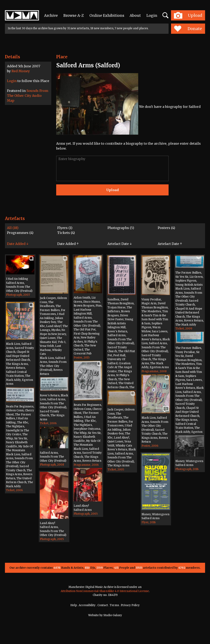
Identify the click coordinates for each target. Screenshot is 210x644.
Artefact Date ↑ (170, 244)
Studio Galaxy (113, 615)
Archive (51, 15)
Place (62, 57)
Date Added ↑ (68, 244)
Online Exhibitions (107, 15)
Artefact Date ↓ (120, 244)
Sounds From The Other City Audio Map (28, 96)
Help (74, 605)
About (135, 15)
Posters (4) (166, 228)
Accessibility (87, 605)
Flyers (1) (65, 228)
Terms (114, 605)
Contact (103, 605)
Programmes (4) (20, 233)
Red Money (21, 71)
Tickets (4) (66, 233)
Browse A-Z (74, 15)
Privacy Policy (130, 605)
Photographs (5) (121, 228)
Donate (188, 29)
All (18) (13, 228)
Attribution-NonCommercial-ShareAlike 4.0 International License (105, 591)
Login (152, 15)
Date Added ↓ (18, 244)
